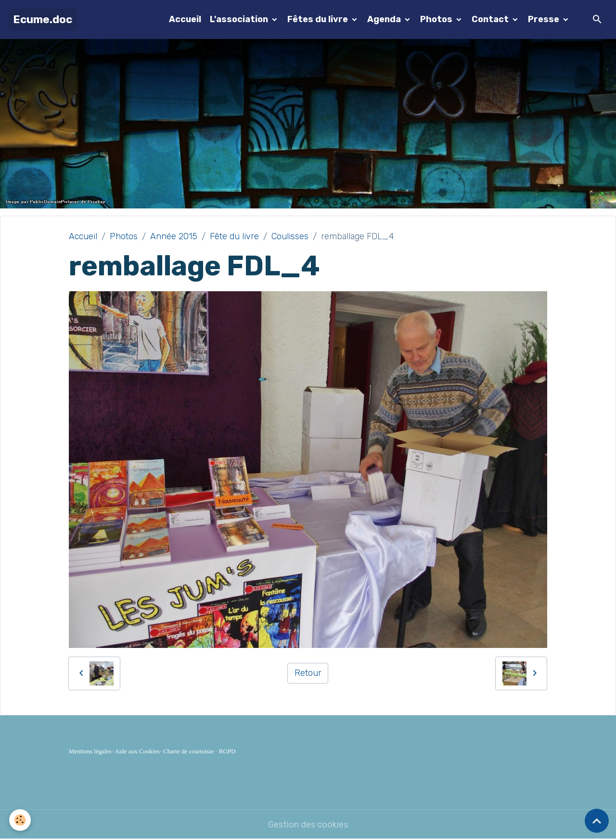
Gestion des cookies (308, 825)
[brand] (43, 19)
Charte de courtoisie (188, 751)
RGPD (227, 751)
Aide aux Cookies (137, 751)
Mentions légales (90, 751)
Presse (545, 19)
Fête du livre (234, 236)
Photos (437, 19)
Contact (491, 19)
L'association (240, 19)
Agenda (385, 19)
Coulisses (290, 236)
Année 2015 (174, 236)
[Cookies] (20, 820)
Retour (308, 673)
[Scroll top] (597, 821)
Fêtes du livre (319, 19)
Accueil (185, 19)
